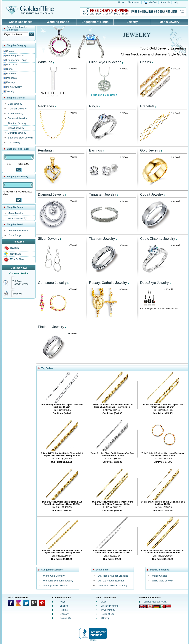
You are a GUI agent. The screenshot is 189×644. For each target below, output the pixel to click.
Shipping (64, 606)
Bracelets (11, 73)
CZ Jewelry (14, 142)
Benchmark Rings (19, 231)
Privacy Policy (108, 610)
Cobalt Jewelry (16, 128)
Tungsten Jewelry (103, 194)
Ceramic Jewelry (17, 133)
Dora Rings (15, 235)
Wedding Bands (58, 22)
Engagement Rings (95, 22)
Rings (9, 69)
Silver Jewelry (15, 113)
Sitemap (105, 618)
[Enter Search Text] (16, 34)
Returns (64, 610)
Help (176, 2)
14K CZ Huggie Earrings (111, 581)
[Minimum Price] (13, 164)
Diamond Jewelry (17, 118)
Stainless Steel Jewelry (21, 138)
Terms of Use (108, 614)
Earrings (11, 82)
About (104, 602)
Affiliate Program (110, 606)
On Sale (15, 248)
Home (121, 2)
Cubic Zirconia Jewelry (158, 239)
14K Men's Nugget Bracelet (113, 576)
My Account (134, 2)
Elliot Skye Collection (105, 62)
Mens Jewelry (15, 213)
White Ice (45, 62)
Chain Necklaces (21, 22)
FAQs (63, 602)
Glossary (64, 614)
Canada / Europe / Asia (155, 602)
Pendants (11, 78)
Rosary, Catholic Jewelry (108, 283)
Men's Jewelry (169, 22)
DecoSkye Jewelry (154, 283)
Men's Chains (159, 576)
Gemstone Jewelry (52, 283)
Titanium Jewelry (17, 123)
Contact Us (65, 618)
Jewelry (132, 22)
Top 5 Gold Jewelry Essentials (163, 48)
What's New (17, 259)
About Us (165, 2)
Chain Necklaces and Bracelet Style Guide (153, 54)
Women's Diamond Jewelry (58, 581)
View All (74, 69)
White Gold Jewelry (54, 576)
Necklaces (12, 64)
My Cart (153, 2)
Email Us (17, 294)
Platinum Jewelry (17, 109)
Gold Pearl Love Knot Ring (112, 585)
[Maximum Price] (26, 164)
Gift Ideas (16, 254)
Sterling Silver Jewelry (55, 585)
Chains (10, 51)
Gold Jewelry (15, 104)
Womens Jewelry (17, 218)
